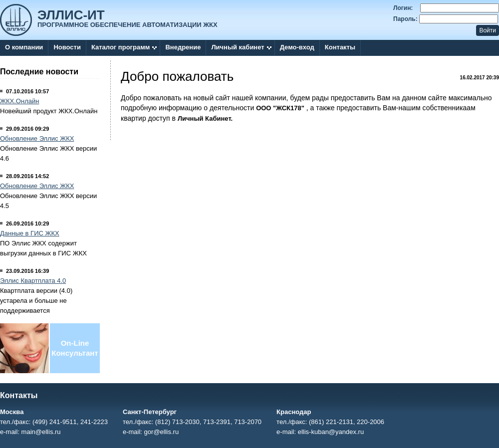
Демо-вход (297, 47)
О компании (24, 47)
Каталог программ (121, 47)
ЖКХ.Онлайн (19, 101)
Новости (67, 47)
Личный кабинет (238, 47)
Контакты (340, 47)
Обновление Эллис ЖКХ (37, 138)
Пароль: (405, 19)
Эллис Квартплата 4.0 (33, 281)
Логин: (403, 8)
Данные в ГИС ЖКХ (30, 233)
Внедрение (183, 47)
